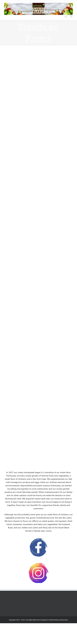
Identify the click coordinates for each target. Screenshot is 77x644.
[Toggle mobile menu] (71, 16)
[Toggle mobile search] (66, 16)
